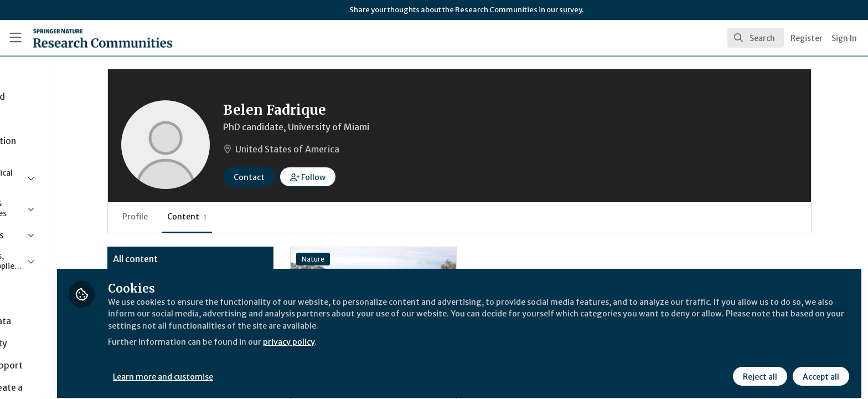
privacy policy (394, 335)
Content (257, 217)
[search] (756, 38)
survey (570, 10)
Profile (205, 217)
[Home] (89, 38)
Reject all (758, 370)
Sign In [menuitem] (844, 38)
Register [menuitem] (807, 38)
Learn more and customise (255, 370)
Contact (319, 177)
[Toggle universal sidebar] (15, 38)
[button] (378, 177)
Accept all (819, 370)
